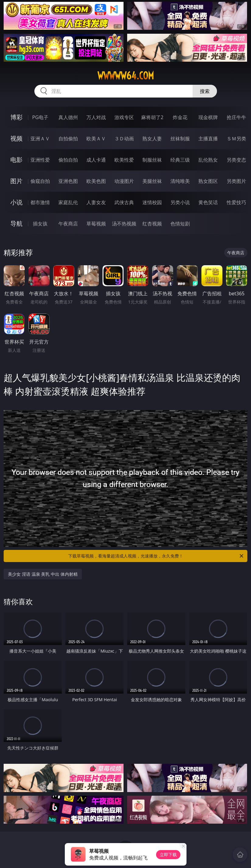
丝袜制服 (180, 139)
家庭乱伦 (68, 202)
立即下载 (168, 854)
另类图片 (236, 181)
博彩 (16, 117)
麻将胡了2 (152, 117)
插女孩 (40, 224)
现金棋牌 (208, 117)
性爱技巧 (236, 202)
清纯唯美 (180, 181)
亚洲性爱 (40, 160)
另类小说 (180, 202)
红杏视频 (152, 224)
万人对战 (96, 117)
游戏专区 (124, 117)
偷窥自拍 (40, 181)
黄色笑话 (208, 202)
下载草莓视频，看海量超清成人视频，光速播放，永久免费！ (156, 556)
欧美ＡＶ (96, 139)
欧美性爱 (124, 160)
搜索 (205, 91)
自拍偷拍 (68, 139)
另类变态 (236, 160)
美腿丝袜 (152, 181)
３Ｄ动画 (124, 139)
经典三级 (180, 160)
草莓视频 (96, 224)
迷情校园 (152, 202)
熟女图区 (208, 181)
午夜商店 (68, 224)
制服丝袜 (152, 160)
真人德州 (68, 117)
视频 (16, 138)
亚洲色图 (68, 181)
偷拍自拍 (68, 160)
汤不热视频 (124, 224)
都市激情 (40, 202)
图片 (16, 181)
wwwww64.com (126, 76)
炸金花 (180, 117)
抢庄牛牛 (236, 117)
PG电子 (40, 117)
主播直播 (208, 139)
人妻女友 (96, 202)
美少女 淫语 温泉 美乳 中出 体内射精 (43, 574)
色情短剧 (180, 224)
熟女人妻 (152, 139)
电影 (16, 160)
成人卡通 (96, 160)
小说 (16, 202)
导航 (16, 223)
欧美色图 (96, 181)
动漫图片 (124, 181)
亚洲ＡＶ (40, 139)
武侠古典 (124, 202)
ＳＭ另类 (236, 139)
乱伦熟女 (208, 160)
